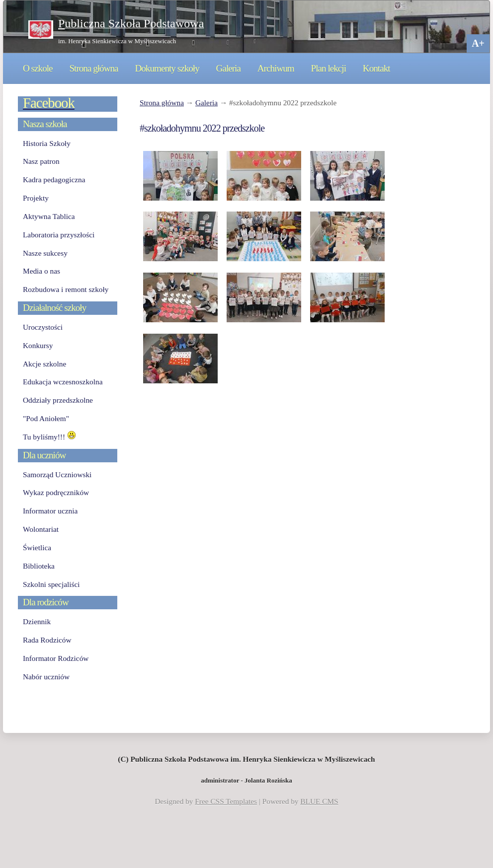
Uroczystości (43, 327)
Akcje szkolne (44, 364)
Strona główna (93, 68)
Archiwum (276, 68)
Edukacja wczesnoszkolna (63, 382)
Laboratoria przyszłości (59, 235)
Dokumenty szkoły (167, 68)
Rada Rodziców (47, 640)
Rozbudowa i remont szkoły (66, 289)
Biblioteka (39, 566)
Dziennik (37, 621)
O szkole (38, 68)
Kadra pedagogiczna (54, 180)
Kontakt (376, 68)
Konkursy (38, 345)
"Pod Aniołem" (46, 418)
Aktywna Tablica (49, 216)
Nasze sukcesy (45, 253)
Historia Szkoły (47, 143)
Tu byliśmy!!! (49, 437)
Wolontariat (41, 529)
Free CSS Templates (226, 801)
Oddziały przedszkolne (58, 400)
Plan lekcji (329, 68)
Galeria (228, 68)
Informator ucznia (50, 511)
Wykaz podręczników (56, 492)
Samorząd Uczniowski (57, 474)
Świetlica (37, 547)
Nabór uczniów (46, 677)
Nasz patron (41, 161)
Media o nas (41, 271)
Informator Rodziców (56, 658)
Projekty (36, 198)
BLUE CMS (319, 801)
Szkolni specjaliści (51, 584)
